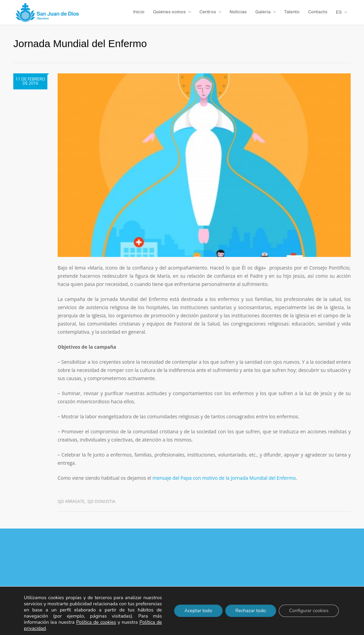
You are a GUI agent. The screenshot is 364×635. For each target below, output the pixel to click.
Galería (263, 12)
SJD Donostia (101, 501)
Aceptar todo (198, 611)
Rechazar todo (251, 611)
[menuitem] (342, 12)
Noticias (238, 12)
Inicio (139, 12)
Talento (292, 12)
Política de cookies (96, 622)
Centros (208, 12)
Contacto (318, 12)
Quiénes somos (169, 12)
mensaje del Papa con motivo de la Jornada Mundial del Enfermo (224, 478)
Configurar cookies (309, 611)
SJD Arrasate (71, 501)
